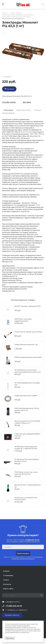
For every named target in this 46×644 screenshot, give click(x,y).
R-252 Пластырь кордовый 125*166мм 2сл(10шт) (27, 435)
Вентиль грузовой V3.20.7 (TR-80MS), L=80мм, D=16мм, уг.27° (27, 422)
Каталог (7, 571)
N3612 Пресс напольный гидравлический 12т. (23, 320)
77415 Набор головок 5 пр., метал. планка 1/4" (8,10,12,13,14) (26, 473)
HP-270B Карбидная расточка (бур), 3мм (27, 384)
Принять (10, 638)
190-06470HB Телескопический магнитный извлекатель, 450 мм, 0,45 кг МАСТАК (28, 372)
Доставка (27, 102)
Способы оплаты (9, 102)
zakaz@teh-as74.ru (13, 602)
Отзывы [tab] (38, 110)
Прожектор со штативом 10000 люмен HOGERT (26, 499)
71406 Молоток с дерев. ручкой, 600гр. (28, 332)
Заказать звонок (12, 615)
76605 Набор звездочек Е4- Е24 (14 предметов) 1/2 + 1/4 (27, 409)
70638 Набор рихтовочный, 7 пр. (26, 344)
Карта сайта (8, 589)
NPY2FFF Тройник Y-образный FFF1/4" (28, 306)
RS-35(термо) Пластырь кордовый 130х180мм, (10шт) (27, 460)
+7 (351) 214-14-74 (14, 606)
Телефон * (8, 547)
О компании (8, 576)
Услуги (6, 580)
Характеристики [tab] (24, 110)
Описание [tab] (8, 110)
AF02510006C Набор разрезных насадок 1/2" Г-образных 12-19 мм (26, 448)
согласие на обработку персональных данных (27, 558)
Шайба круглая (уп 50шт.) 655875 (26, 396)
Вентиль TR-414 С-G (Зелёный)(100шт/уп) (28, 486)
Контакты (7, 584)
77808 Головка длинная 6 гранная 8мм (28, 357)
